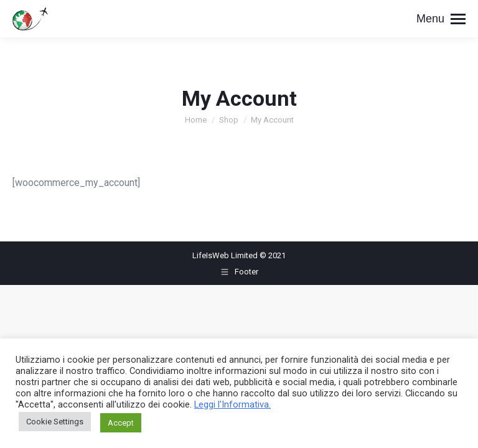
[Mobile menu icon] (441, 19)
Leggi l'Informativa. (232, 404)
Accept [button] (121, 423)
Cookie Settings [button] (55, 422)
